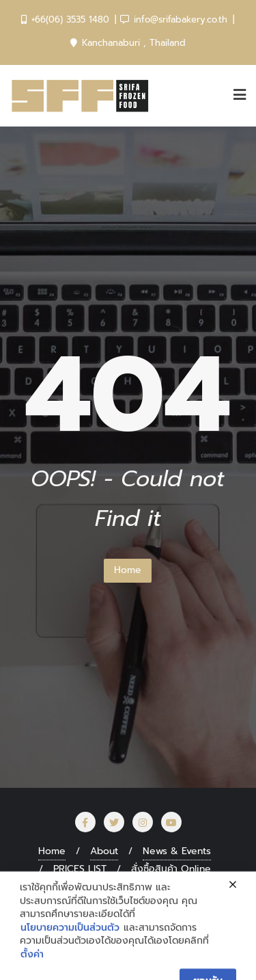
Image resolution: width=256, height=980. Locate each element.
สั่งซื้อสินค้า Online (171, 869)
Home (128, 570)
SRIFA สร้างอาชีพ (101, 887)
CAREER (181, 887)
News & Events (177, 851)
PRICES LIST (80, 869)
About (104, 851)
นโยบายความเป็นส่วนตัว (70, 964)
